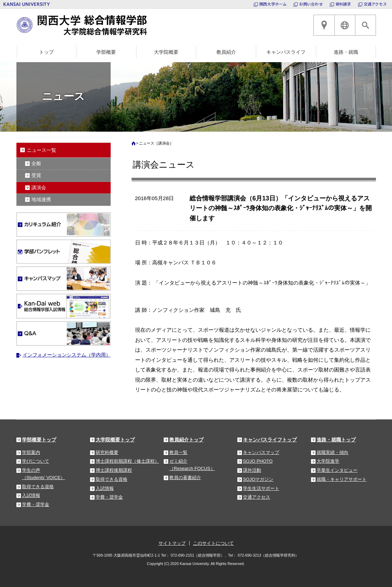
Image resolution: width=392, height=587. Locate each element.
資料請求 (343, 4)
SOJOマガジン (258, 479)
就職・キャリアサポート (342, 479)
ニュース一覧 (42, 150)
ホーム (134, 145)
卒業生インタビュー (337, 470)
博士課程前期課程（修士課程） (127, 461)
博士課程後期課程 (114, 470)
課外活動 (252, 470)
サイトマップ (172, 543)
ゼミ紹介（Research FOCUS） (192, 465)
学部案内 (31, 452)
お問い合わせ (311, 4)
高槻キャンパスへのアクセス (324, 25)
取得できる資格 (38, 487)
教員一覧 (178, 452)
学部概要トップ (39, 440)
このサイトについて (213, 543)
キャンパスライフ (286, 52)
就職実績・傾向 (332, 452)
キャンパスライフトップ (270, 440)
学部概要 (106, 52)
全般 (36, 163)
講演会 (39, 188)
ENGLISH (345, 25)
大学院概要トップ (115, 440)
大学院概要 (166, 52)
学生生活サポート (261, 488)
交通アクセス (375, 4)
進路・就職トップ (336, 440)
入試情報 (31, 495)
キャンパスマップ (261, 452)
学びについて (36, 461)
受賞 (36, 175)
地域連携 (41, 199)
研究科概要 (107, 452)
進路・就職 (346, 52)
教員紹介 (226, 52)
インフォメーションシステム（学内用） (67, 355)
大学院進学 (328, 461)
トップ (46, 52)
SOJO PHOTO (258, 461)
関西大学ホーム (273, 4)
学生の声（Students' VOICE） (44, 474)
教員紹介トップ (186, 440)
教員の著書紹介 (185, 478)
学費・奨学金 (36, 504)
